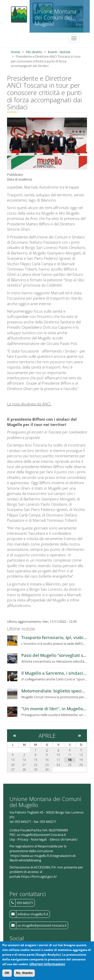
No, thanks (24, 975)
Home (15, 52)
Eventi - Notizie (59, 52)
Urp (12, 839)
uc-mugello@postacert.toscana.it (42, 925)
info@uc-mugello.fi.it (33, 914)
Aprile (47, 736)
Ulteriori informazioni (47, 966)
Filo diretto (34, 52)
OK (7, 975)
